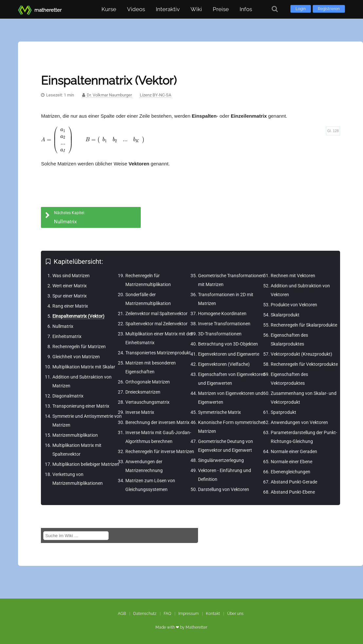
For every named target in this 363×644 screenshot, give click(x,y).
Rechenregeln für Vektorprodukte (304, 364)
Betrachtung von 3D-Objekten (228, 344)
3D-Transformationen (220, 334)
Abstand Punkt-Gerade (294, 482)
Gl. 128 (333, 131)
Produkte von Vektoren (294, 305)
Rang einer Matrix (70, 306)
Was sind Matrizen (71, 276)
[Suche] (275, 9)
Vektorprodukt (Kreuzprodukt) (301, 354)
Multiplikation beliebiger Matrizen (86, 464)
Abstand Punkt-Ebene (293, 492)
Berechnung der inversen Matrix (157, 422)
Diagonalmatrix (68, 396)
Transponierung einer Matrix (81, 406)
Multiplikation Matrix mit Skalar (84, 367)
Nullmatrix (63, 326)
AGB (122, 614)
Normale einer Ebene (291, 462)
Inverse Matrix (140, 412)
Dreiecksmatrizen (143, 392)
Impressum (189, 614)
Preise (221, 9)
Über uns (235, 614)
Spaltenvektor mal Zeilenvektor (156, 324)
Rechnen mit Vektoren (293, 276)
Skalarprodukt (285, 315)
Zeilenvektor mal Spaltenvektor (156, 314)
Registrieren (329, 9)
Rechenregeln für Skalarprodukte (304, 325)
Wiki (196, 9)
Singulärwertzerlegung (221, 460)
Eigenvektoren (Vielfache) (224, 364)
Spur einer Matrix (70, 296)
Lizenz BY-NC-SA (155, 95)
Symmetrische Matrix (219, 412)
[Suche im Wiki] (76, 536)
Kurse (109, 9)
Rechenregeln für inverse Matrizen (160, 451)
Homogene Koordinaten (222, 314)
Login (301, 9)
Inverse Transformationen (224, 324)
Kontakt (213, 614)
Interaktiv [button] (168, 9)
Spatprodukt (283, 412)
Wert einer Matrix (70, 286)
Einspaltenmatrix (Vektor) (78, 316)
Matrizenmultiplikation (75, 435)
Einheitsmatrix (67, 336)
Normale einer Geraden (294, 451)
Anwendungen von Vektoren (299, 422)
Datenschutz (145, 614)
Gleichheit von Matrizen (76, 357)
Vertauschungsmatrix (147, 402)
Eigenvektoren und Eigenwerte (229, 354)
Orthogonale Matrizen (148, 382)
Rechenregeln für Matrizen (79, 347)
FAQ (167, 614)
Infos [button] (246, 9)
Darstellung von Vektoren (224, 489)
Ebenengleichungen (290, 472)
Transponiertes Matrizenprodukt (158, 353)
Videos (136, 9)
